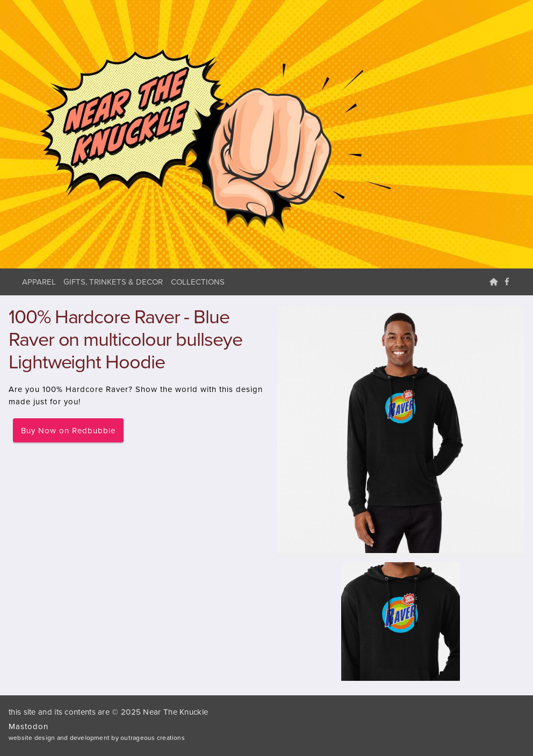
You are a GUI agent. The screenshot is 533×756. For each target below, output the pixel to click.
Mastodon (28, 726)
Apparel (39, 282)
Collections (198, 282)
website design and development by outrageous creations (97, 738)
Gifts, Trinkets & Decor (113, 282)
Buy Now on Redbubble (68, 431)
